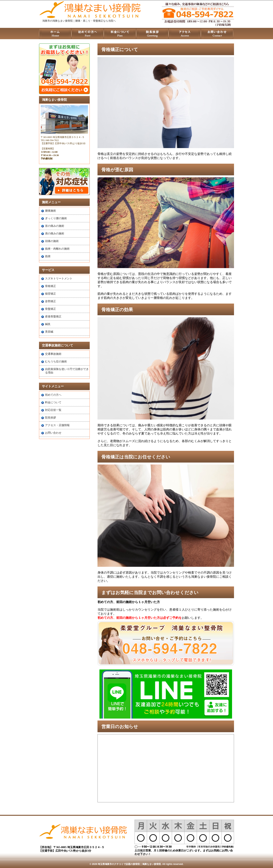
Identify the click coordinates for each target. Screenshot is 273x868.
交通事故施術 (53, 354)
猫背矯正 (51, 294)
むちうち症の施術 (56, 362)
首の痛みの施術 (55, 226)
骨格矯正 (51, 286)
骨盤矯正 (51, 309)
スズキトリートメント (59, 279)
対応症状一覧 (53, 410)
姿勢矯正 (51, 301)
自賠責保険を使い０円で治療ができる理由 (67, 371)
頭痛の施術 (52, 241)
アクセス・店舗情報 (57, 425)
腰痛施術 (51, 211)
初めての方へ (53, 395)
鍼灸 (48, 324)
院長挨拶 (51, 418)
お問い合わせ (53, 433)
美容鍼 (49, 332)
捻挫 (48, 256)
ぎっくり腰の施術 (56, 218)
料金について (53, 402)
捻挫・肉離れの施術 (57, 249)
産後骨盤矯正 (53, 317)
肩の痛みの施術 (55, 234)
